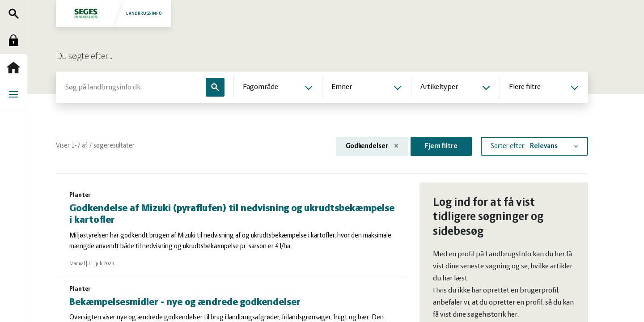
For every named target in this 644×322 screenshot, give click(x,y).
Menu (16, 94)
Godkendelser (372, 146)
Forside (16, 68)
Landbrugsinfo (113, 13)
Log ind (16, 40)
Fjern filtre (441, 146)
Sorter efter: (508, 146)
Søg (16, 13)
